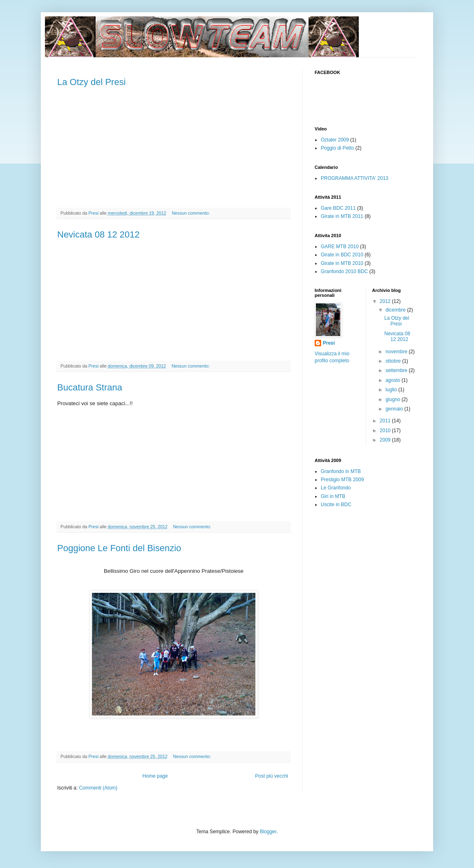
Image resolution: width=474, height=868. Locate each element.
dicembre (396, 310)
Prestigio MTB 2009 (342, 480)
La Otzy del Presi (92, 82)
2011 (386, 421)
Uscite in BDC (336, 505)
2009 (386, 440)
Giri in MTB (333, 496)
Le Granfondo (336, 488)
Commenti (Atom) (98, 788)
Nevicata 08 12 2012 (98, 234)
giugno (393, 399)
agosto (393, 380)
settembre (397, 370)
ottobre (394, 361)
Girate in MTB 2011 (342, 216)
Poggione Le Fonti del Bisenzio (119, 548)
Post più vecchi (272, 776)
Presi (329, 343)
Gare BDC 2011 (338, 208)
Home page (155, 776)
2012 (386, 301)
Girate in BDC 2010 (342, 255)
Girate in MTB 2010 (342, 263)
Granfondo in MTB (341, 471)
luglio (392, 390)
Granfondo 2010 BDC (344, 271)
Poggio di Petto (337, 148)
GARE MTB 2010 (340, 247)
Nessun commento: (192, 213)
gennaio (395, 409)
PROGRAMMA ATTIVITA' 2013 (354, 178)
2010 (386, 431)
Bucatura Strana (90, 387)
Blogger (268, 832)
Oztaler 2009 (335, 140)
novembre (397, 352)
